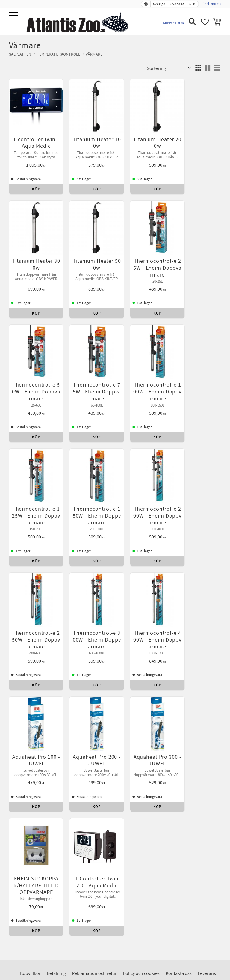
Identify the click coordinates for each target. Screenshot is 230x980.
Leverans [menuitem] (207, 702)
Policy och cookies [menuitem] (141, 702)
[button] (14, 16)
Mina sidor (174, 23)
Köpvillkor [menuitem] (30, 702)
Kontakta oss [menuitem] (179, 702)
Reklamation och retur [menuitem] (94, 702)
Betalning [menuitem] (56, 702)
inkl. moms (212, 4)
